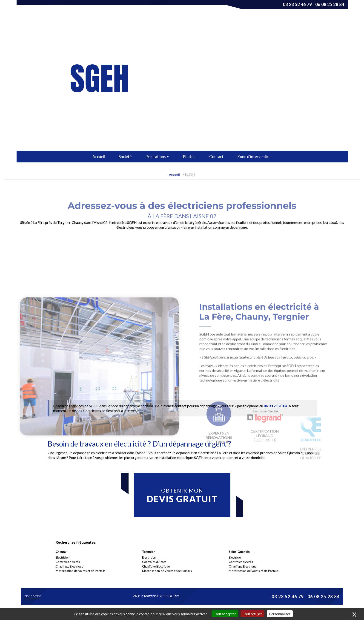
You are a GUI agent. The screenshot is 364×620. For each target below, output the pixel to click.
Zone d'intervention (254, 157)
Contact (216, 157)
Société (125, 157)
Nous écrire (33, 596)
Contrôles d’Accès (68, 562)
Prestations (156, 157)
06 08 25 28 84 (330, 4)
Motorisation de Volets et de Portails (80, 571)
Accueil (99, 157)
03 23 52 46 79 (297, 4)
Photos (189, 157)
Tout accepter (225, 614)
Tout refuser (252, 614)
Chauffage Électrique (69, 566)
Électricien (62, 557)
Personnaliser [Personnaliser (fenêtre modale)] (280, 614)
